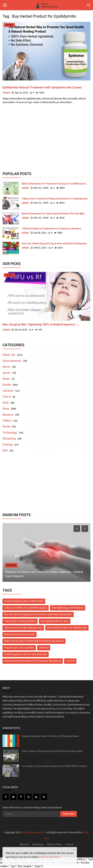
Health (7, 385)
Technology (10, 433)
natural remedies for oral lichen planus (26, 608)
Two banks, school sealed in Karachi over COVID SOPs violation (54, 766)
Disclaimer (38, 844)
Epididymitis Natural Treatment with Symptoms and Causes (42, 87)
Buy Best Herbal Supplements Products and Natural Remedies (38, 614)
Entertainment (12, 361)
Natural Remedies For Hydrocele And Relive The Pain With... (54, 214)
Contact (70, 844)
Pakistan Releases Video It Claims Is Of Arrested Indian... (51, 736)
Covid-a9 (44, 648)
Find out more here (50, 857)
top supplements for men (55, 621)
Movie (6, 367)
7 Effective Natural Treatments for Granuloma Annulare (51, 229)
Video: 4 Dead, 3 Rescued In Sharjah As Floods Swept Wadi (52, 751)
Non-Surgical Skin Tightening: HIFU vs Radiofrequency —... (41, 324)
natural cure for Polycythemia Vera (23, 628)
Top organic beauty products (20, 621)
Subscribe (69, 814)
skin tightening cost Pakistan (68, 608)
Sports (7, 373)
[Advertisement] (46, 135)
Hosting (8, 445)
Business (8, 415)
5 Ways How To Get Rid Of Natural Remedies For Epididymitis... (56, 199)
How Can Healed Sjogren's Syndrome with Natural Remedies (54, 244)
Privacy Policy (55, 844)
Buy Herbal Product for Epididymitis (67, 628)
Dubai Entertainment (33, 833)
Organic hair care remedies (19, 648)
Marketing (9, 439)
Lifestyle (8, 391)
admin (6, 93)
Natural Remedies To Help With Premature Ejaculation (34, 641)
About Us (24, 844)
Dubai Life (9, 355)
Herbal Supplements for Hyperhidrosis (26, 654)
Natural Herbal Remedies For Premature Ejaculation (33, 661)
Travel (7, 397)
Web (5, 451)
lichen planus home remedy (20, 634)
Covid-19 (70, 661)
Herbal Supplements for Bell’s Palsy (24, 601)
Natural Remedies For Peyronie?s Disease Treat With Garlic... (55, 184)
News (6, 409)
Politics (7, 421)
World (6, 427)
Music (6, 379)
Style (6, 403)
